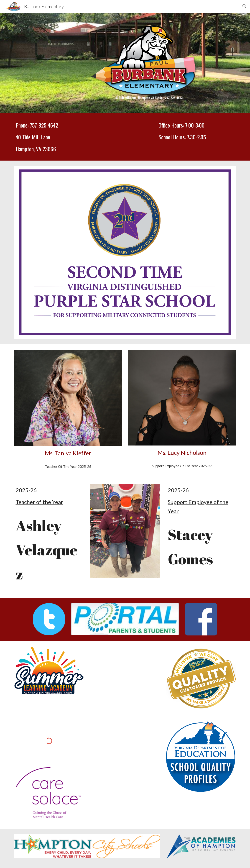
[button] (245, 6)
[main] (68, 137)
